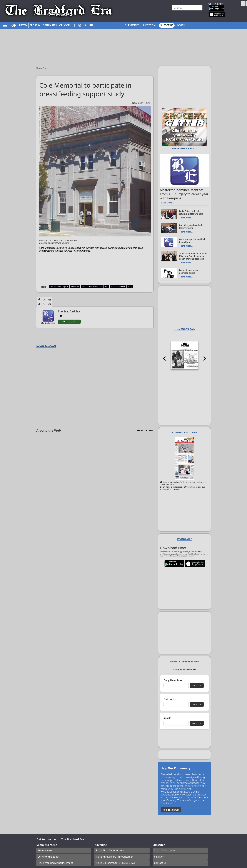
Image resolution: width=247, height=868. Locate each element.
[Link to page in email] (50, 300)
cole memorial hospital (59, 286)
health (84, 286)
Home (40, 68)
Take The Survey (171, 810)
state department (118, 286)
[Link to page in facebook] (39, 300)
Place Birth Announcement (111, 850)
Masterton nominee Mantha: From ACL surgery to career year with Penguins (184, 194)
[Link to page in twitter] (44, 300)
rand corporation (96, 286)
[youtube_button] (91, 25)
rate (107, 286)
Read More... (168, 203)
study (130, 286)
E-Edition (149, 25)
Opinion (65, 25)
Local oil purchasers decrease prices (189, 271)
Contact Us (160, 863)
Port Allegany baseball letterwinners (190, 227)
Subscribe (167, 25)
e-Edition (159, 857)
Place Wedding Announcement (55, 863)
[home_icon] (14, 26)
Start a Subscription (165, 850)
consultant (75, 286)
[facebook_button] (74, 25)
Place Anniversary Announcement (115, 857)
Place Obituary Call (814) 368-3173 (115, 863)
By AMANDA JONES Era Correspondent (67, 242)
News (23, 25)
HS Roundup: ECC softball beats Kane (192, 241)
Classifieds (132, 25)
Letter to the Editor (49, 857)
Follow (71, 322)
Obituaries (50, 25)
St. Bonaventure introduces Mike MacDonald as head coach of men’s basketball (193, 256)
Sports (34, 25)
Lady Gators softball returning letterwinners (191, 212)
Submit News (45, 850)
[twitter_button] (85, 25)
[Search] (187, 8)
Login (181, 25)
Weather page (158, 11)
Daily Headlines (173, 680)
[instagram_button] (80, 25)
